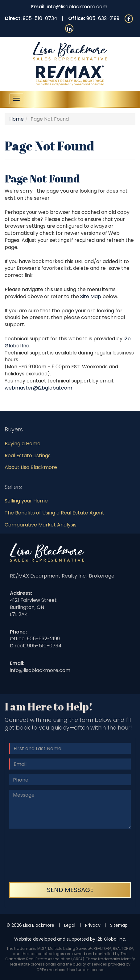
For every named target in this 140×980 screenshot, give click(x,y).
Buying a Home (23, 444)
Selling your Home (26, 501)
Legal (70, 925)
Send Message (70, 890)
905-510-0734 (40, 18)
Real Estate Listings (28, 456)
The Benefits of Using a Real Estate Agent (54, 513)
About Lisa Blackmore (31, 467)
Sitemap (119, 925)
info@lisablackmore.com (77, 7)
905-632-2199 (103, 18)
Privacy (93, 925)
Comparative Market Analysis (41, 525)
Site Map (91, 296)
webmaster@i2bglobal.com (38, 388)
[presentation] (35, 855)
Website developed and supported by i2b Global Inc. (70, 939)
